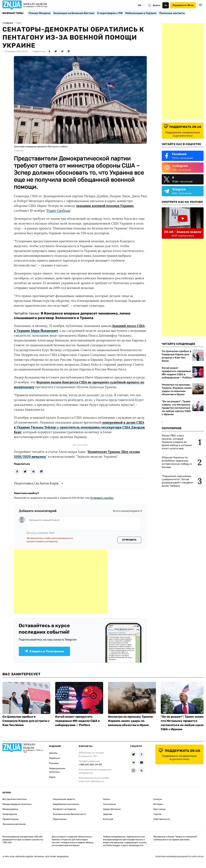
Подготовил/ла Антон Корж (36, 483)
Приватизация (10, 819)
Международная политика (17, 804)
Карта (52, 777)
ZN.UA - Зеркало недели (183, 232)
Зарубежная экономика (66, 804)
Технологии (110, 804)
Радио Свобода (58, 210)
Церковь (108, 814)
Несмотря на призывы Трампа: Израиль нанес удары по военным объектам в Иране (177, 389)
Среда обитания (112, 809)
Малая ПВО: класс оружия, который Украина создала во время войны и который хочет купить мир (177, 442)
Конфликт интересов (64, 809)
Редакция (54, 758)
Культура (108, 819)
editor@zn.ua (97, 781)
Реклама (54, 763)
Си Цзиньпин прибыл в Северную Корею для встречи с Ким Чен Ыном (176, 356)
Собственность (162, 819)
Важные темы (13, 13)
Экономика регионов (14, 824)
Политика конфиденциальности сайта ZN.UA (179, 857)
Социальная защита (64, 799)
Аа (166, 5)
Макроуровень (10, 809)
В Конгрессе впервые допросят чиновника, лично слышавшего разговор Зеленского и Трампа (72, 316)
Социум (158, 799)
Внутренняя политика (15, 799)
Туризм (157, 814)
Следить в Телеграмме (44, 651)
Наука (106, 799)
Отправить (129, 540)
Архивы (53, 753)
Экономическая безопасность (69, 814)
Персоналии (60, 819)
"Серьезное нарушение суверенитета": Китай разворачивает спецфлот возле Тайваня (178, 481)
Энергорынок (10, 814)
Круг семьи (159, 809)
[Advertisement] (61, 582)
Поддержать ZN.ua (183, 5)
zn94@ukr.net (86, 773)
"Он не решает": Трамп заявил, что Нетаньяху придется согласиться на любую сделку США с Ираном (176, 408)
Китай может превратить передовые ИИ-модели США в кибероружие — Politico (177, 373)
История (158, 804)
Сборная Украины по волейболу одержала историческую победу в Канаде (177, 462)
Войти (157, 5)
